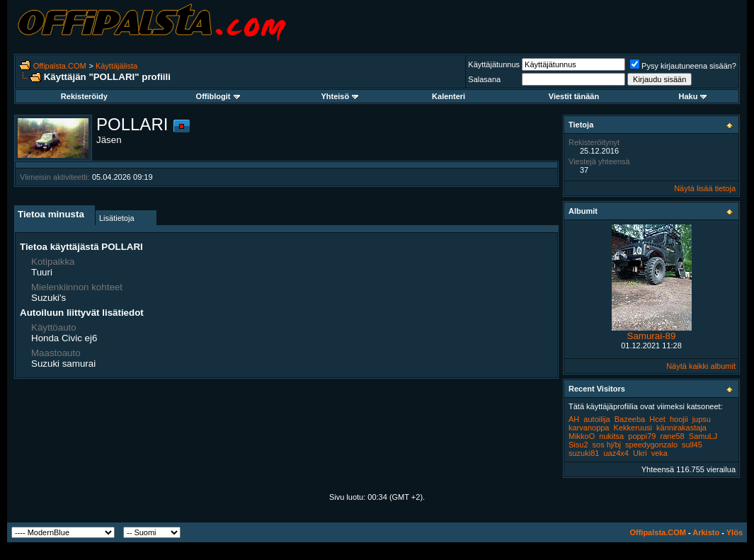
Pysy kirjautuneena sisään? (683, 66)
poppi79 (642, 436)
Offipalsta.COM (60, 66)
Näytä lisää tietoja (705, 188)
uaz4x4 (616, 453)
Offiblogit (218, 96)
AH (574, 419)
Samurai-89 (652, 336)
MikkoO (582, 436)
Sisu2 (578, 445)
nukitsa (611, 436)
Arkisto (706, 532)
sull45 (692, 445)
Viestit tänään (574, 96)
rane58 (672, 436)
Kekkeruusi (633, 428)
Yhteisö (339, 96)
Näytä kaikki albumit (701, 366)
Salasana (484, 79)
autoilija (596, 419)
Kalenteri (449, 96)
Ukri (640, 453)
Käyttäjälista (116, 66)
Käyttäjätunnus (494, 64)
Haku (692, 96)
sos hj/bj (607, 445)
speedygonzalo (651, 445)
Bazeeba (630, 419)
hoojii (679, 419)
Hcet (657, 419)
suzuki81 (584, 453)
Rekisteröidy (84, 96)
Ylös (735, 532)
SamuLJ (703, 436)
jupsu (702, 419)
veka (659, 453)
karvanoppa (589, 428)
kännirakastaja (681, 428)
